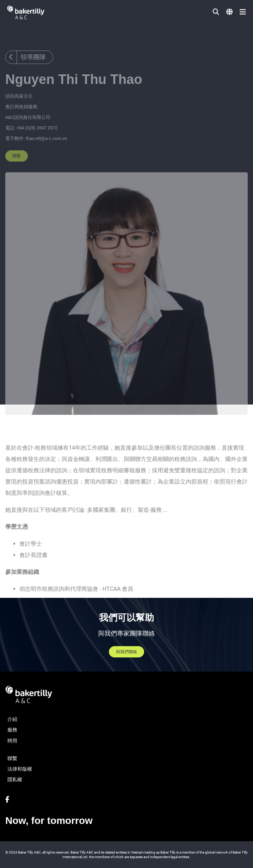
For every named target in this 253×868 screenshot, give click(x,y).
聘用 (12, 741)
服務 (12, 730)
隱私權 (15, 779)
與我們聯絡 (126, 652)
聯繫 (17, 165)
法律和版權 (20, 769)
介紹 (12, 719)
